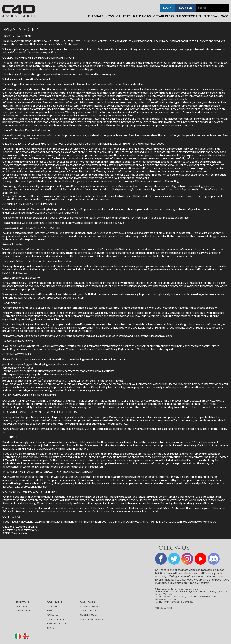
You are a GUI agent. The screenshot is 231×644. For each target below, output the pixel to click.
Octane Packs (163, 16)
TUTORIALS (53, 606)
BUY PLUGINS (21, 606)
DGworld (168, 608)
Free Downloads (216, 16)
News (110, 16)
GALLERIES (53, 615)
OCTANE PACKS (22, 610)
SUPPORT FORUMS (57, 619)
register (185, 8)
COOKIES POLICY (89, 615)
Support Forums (188, 16)
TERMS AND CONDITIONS (93, 619)
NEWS (50, 610)
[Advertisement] (73, 569)
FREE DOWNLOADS (57, 623)
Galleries (123, 16)
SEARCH (51, 628)
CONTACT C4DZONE (90, 606)
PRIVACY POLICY (88, 610)
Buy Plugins (142, 16)
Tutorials (95, 16)
